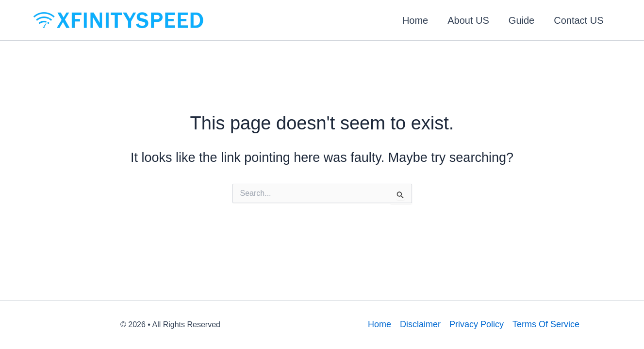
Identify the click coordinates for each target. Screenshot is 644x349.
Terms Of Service (546, 324)
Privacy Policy (477, 324)
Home (415, 20)
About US (468, 20)
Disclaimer (420, 324)
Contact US (578, 20)
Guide (521, 20)
